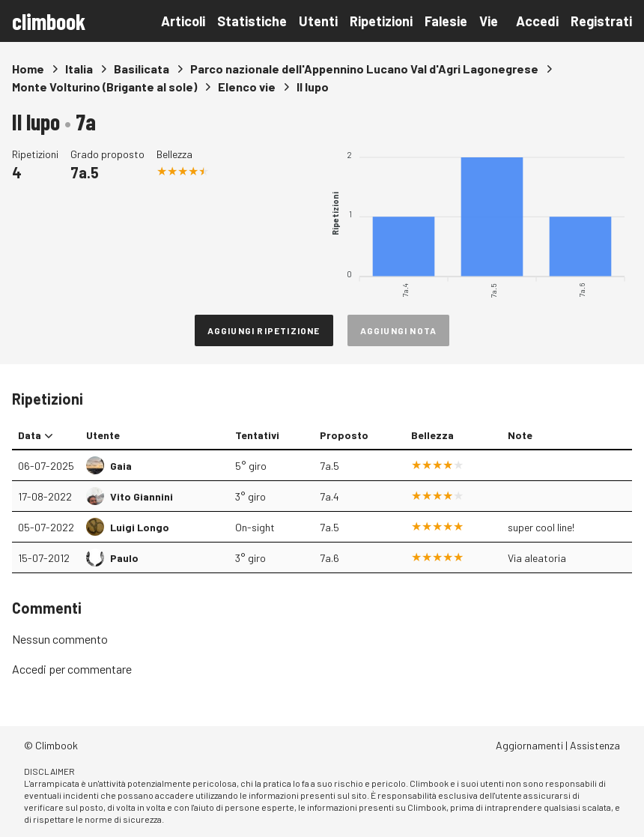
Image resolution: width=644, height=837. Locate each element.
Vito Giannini (142, 496)
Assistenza (595, 745)
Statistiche (252, 21)
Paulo (124, 558)
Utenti (318, 21)
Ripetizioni (381, 21)
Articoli (183, 21)
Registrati (601, 21)
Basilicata (142, 69)
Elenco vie (247, 87)
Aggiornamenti (529, 745)
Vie (489, 21)
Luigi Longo (140, 527)
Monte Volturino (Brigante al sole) (104, 87)
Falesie (446, 21)
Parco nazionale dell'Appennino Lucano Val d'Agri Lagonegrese (364, 69)
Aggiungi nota (399, 330)
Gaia (121, 466)
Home (28, 69)
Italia (79, 69)
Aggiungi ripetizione (264, 330)
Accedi (537, 21)
